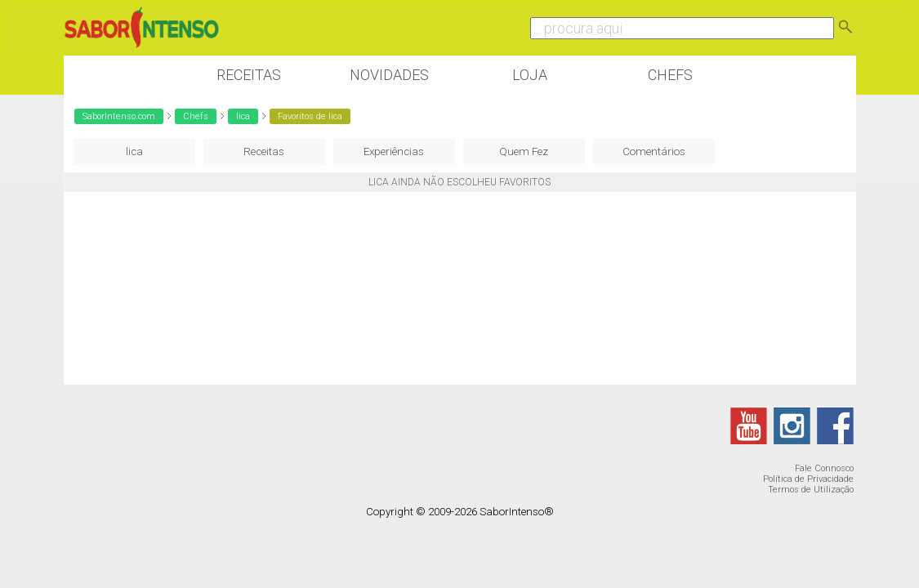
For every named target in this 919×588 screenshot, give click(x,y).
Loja (530, 75)
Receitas (249, 75)
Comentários (654, 151)
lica (243, 116)
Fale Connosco (824, 468)
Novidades (389, 75)
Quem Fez (524, 151)
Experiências (394, 151)
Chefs (670, 75)
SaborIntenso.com (119, 116)
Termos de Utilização (811, 490)
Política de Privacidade (808, 479)
